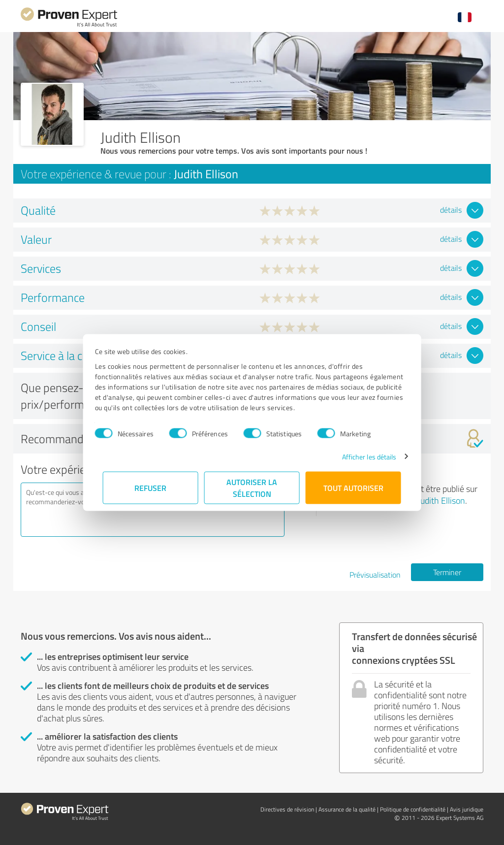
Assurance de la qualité (347, 809)
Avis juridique (467, 809)
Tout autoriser (353, 487)
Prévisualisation (375, 575)
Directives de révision (287, 809)
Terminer (447, 572)
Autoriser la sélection (252, 487)
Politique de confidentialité (413, 809)
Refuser (151, 487)
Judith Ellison (441, 500)
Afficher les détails (361, 456)
